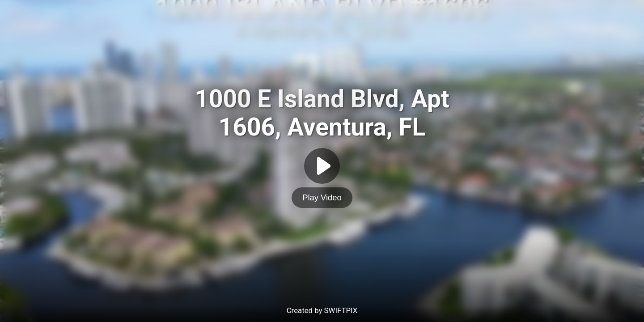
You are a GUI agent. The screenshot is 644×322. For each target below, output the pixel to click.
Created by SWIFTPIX (322, 310)
